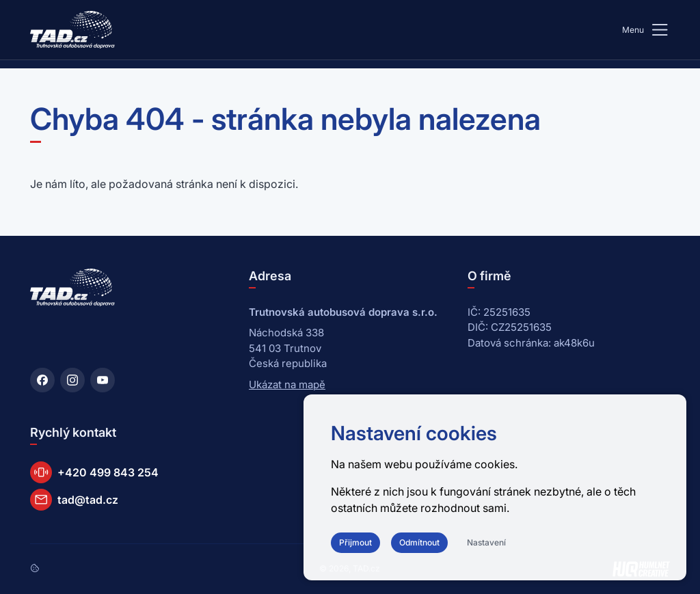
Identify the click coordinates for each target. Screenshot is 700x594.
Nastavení (486, 542)
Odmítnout (419, 542)
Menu (646, 30)
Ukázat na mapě (287, 384)
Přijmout (355, 542)
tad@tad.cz (74, 500)
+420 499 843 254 (94, 472)
